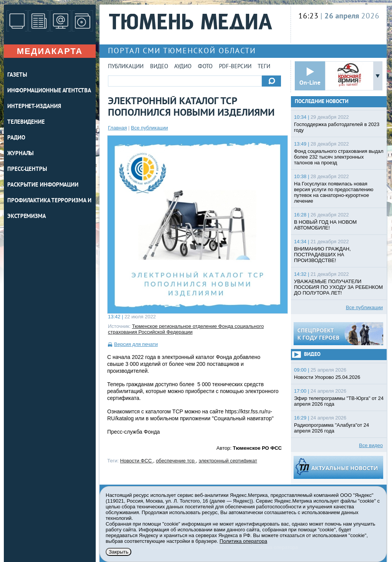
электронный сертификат (228, 461)
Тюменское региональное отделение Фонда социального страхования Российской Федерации (186, 329)
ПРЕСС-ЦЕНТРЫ (27, 170)
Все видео (371, 445)
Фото (205, 67)
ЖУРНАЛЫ (20, 154)
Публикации (126, 67)
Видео (159, 67)
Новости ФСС (137, 461)
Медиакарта (50, 51)
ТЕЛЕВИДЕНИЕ (26, 122)
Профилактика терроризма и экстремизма (49, 209)
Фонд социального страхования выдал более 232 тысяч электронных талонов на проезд (339, 157)
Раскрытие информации (43, 185)
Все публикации (149, 128)
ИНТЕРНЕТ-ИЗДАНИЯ (34, 107)
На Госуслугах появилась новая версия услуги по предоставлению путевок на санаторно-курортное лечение (334, 192)
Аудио (183, 67)
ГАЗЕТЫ (17, 75)
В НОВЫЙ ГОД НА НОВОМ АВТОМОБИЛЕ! (325, 225)
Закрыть (118, 552)
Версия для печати (136, 344)
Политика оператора (243, 541)
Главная (117, 128)
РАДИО (16, 138)
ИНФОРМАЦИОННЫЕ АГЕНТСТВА (49, 91)
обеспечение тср (176, 461)
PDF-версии (235, 67)
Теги (264, 67)
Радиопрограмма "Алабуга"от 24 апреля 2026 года (332, 428)
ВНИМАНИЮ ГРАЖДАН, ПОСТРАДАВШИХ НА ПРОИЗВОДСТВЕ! (322, 255)
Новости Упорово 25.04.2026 (327, 377)
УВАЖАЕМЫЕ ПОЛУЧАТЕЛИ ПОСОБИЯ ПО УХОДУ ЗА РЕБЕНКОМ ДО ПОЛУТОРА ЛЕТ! (338, 287)
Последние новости (322, 102)
